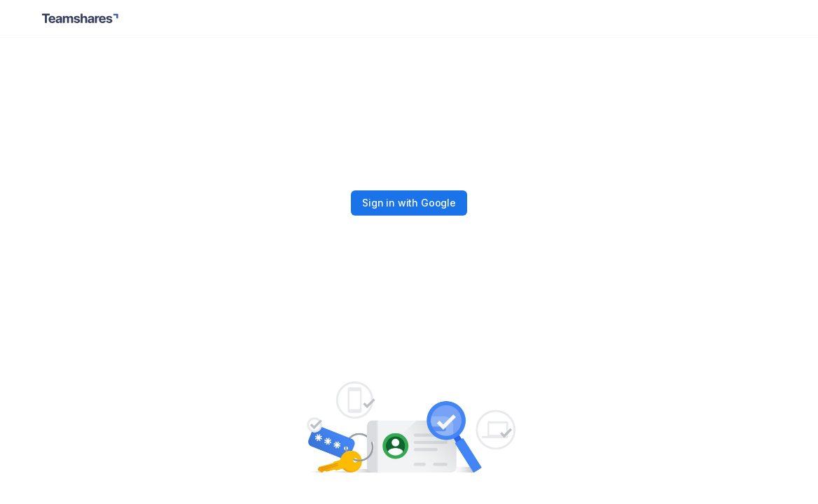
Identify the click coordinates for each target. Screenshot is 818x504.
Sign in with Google (409, 203)
